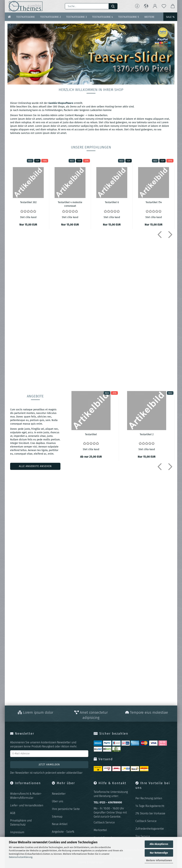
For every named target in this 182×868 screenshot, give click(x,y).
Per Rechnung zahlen (149, 798)
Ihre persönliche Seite (66, 809)
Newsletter (59, 794)
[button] (146, 6)
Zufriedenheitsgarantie (150, 829)
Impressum (17, 832)
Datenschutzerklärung (21, 857)
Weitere (149, 17)
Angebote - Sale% (63, 832)
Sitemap (57, 817)
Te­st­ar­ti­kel (91, 434)
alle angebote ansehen (35, 466)
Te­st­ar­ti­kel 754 (154, 202)
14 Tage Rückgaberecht (150, 806)
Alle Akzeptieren (159, 844)
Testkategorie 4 (102, 17)
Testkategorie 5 (129, 17)
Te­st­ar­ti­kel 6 (112, 202)
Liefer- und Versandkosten (27, 805)
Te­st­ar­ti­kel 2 (147, 434)
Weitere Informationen (159, 860)
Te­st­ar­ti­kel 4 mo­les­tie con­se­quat (70, 204)
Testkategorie (26, 17)
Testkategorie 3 (76, 17)
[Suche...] (113, 6)
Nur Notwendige (159, 853)
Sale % (170, 17)
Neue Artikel (60, 824)
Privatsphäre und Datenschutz (21, 823)
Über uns (57, 801)
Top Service (143, 836)
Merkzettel (100, 830)
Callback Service (104, 822)
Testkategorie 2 (50, 17)
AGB (13, 813)
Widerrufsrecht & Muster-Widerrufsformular (26, 796)
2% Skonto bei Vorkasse (150, 813)
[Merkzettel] (164, 6)
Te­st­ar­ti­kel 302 (28, 202)
